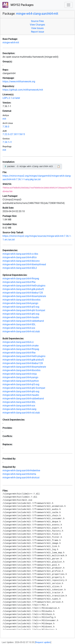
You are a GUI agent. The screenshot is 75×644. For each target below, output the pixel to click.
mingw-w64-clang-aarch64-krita (19, 474)
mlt (4, 119)
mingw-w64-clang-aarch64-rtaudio (21, 317)
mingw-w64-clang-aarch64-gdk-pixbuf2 (23, 289)
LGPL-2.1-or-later (11, 98)
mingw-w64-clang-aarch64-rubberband (23, 321)
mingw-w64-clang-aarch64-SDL (19, 324)
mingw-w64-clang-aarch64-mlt (37, 14)
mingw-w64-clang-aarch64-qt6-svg (21, 314)
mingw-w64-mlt (11, 43)
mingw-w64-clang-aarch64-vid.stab (21, 332)
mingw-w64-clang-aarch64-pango (20, 303)
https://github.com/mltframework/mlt (23, 90)
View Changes (37, 25)
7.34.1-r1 (7, 142)
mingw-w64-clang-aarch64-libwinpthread (24, 264)
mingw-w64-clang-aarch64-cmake (21, 346)
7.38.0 (6, 127)
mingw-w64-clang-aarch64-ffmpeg (21, 279)
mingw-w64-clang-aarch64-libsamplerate (24, 296)
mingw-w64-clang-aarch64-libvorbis (21, 300)
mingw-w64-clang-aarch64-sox (19, 328)
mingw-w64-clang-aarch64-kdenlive (21, 471)
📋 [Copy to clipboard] (59, 166)
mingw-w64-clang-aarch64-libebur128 (23, 293)
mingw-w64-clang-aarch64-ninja (20, 374)
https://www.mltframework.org (19, 82)
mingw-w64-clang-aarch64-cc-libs (20, 254)
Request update (43, 642)
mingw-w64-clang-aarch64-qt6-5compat (24, 310)
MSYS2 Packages (18, 5)
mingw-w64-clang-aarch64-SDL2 (20, 268)
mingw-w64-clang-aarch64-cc (18, 342)
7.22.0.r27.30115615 (14, 134)
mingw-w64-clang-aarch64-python (21, 381)
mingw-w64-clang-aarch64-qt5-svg (21, 307)
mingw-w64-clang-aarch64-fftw (19, 282)
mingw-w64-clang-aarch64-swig (19, 409)
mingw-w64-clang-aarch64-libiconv (21, 261)
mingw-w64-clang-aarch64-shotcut (21, 478)
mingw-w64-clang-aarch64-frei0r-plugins (24, 286)
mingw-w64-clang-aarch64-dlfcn (20, 257)
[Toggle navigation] (69, 5)
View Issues (37, 28)
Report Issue (37, 32)
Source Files (37, 21)
